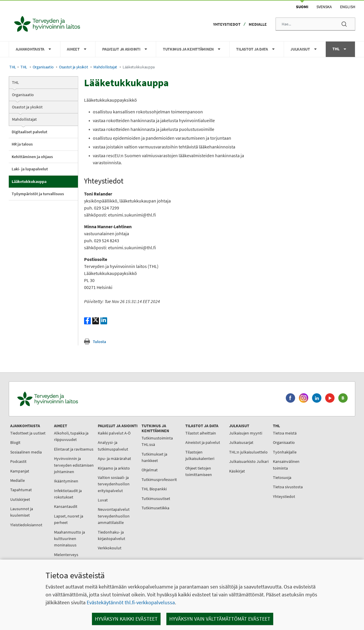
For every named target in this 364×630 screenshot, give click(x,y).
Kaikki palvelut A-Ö (114, 433)
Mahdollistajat (105, 67)
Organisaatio (43, 67)
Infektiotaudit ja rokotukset (68, 494)
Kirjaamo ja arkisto (114, 468)
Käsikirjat (237, 471)
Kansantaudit (66, 506)
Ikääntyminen (66, 481)
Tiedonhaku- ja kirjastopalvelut (112, 535)
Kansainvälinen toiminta (286, 465)
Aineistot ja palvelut (203, 442)
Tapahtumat (21, 490)
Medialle (258, 24)
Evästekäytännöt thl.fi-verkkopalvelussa (131, 602)
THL (13, 67)
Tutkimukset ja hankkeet (154, 457)
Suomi (302, 7)
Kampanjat (20, 471)
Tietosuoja (282, 477)
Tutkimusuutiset (156, 499)
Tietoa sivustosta (288, 487)
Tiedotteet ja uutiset (28, 433)
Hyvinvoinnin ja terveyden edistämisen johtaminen (74, 465)
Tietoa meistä (285, 433)
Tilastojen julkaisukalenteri (200, 455)
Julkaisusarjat (241, 442)
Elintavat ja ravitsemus (74, 449)
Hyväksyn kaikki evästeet (126, 619)
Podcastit (18, 461)
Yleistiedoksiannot (26, 525)
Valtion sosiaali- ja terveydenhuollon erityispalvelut (114, 484)
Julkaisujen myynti (246, 433)
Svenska (324, 7)
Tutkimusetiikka (155, 508)
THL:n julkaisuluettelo (248, 452)
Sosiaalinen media (26, 452)
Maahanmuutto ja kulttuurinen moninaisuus (69, 539)
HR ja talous (22, 144)
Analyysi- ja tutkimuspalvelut (113, 446)
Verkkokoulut (110, 548)
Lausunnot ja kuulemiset (22, 512)
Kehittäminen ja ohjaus (32, 157)
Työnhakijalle (285, 452)
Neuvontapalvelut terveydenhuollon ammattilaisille (114, 516)
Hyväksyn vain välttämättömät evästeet (220, 619)
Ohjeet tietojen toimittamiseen (199, 471)
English (348, 7)
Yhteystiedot (227, 24)
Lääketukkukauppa (29, 181)
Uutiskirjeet (20, 499)
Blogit (15, 442)
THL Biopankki (154, 489)
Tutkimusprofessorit (159, 480)
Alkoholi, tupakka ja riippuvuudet (71, 436)
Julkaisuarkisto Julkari (249, 461)
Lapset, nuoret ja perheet (69, 519)
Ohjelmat (150, 470)
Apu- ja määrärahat (114, 458)
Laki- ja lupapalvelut (30, 169)
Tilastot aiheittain (201, 433)
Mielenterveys (66, 555)
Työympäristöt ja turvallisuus (38, 194)
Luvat (103, 500)
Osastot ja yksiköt (74, 67)
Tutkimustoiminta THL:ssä (157, 441)
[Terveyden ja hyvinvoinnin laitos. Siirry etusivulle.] (73, 399)
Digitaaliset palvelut (29, 132)
